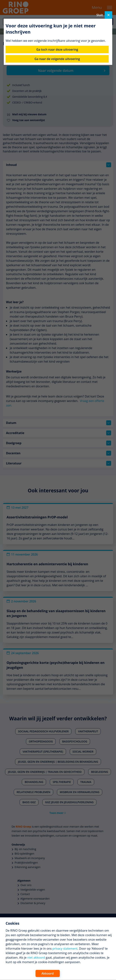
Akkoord (48, 973)
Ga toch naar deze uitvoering (57, 49)
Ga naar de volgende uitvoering (57, 59)
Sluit (104, 15)
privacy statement (65, 949)
